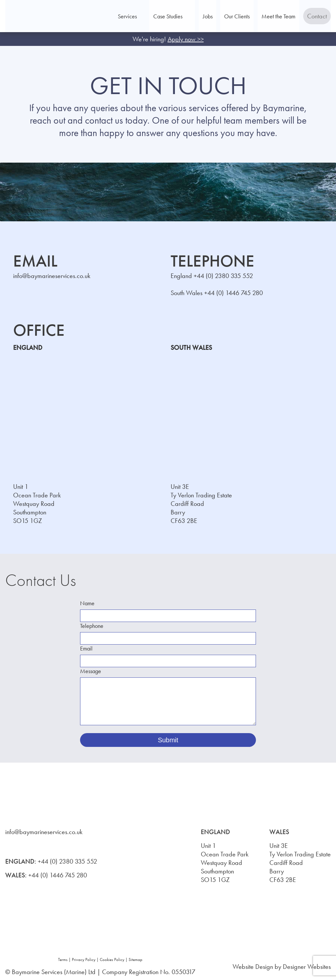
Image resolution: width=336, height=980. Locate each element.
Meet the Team (274, 16)
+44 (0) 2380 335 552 (223, 276)
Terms (63, 960)
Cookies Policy (112, 960)
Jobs (219, 16)
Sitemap (136, 960)
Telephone (92, 626)
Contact (313, 16)
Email (86, 648)
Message (91, 671)
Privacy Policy (84, 960)
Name (87, 603)
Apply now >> (186, 39)
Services (151, 16)
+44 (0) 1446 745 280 (233, 293)
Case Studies (191, 16)
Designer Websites (307, 967)
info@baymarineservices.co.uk (52, 276)
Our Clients (241, 16)
